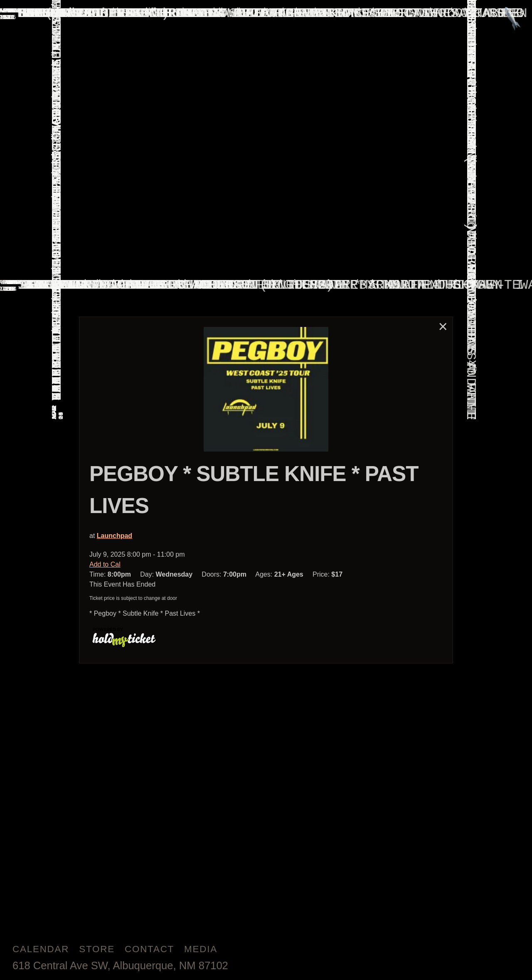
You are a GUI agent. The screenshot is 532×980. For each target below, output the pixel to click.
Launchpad (115, 536)
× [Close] (443, 326)
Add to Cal (105, 564)
